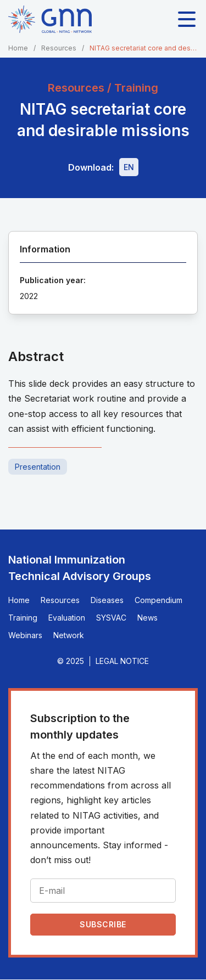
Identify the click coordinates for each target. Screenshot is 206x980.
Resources (59, 48)
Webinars (25, 635)
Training (23, 618)
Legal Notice (122, 661)
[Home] (50, 19)
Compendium (158, 600)
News (147, 618)
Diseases (107, 600)
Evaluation (67, 618)
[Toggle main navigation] (187, 19)
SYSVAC (111, 618)
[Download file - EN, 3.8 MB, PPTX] (129, 167)
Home (18, 48)
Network (69, 635)
